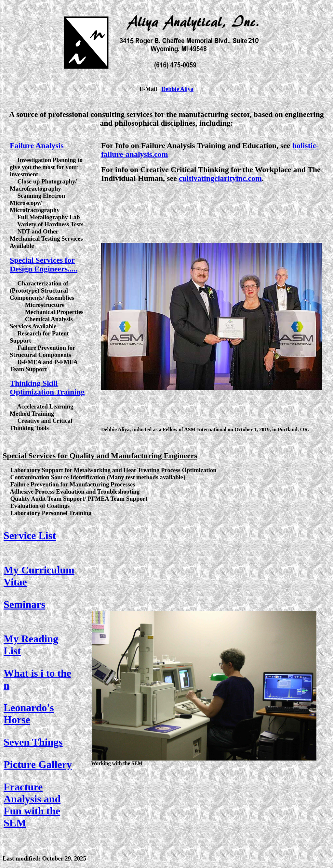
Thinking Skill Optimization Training (47, 388)
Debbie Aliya (177, 89)
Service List (30, 535)
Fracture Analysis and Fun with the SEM (32, 805)
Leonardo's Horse (29, 714)
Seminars (24, 604)
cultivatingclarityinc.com (220, 178)
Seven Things (33, 742)
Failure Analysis (37, 145)
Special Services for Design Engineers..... (44, 264)
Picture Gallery (38, 764)
